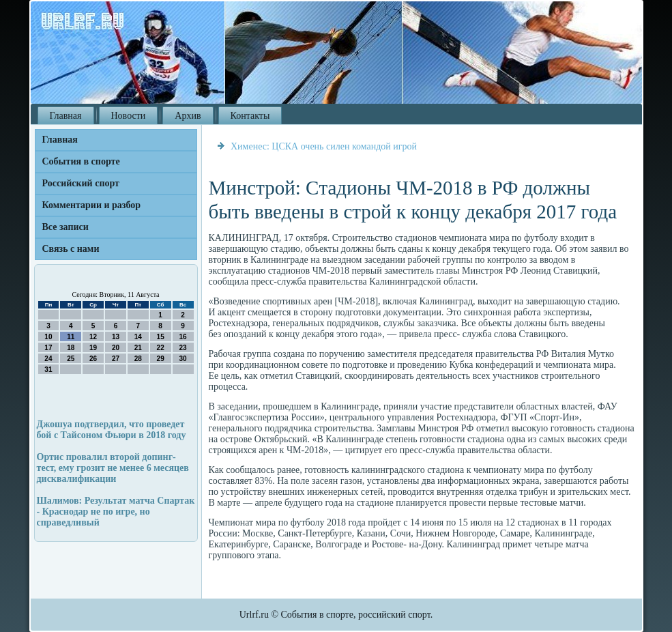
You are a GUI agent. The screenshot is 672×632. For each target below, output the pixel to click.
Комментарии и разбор (92, 205)
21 (138, 348)
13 (116, 337)
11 (71, 337)
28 (138, 359)
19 (93, 348)
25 (71, 359)
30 (182, 359)
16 (182, 337)
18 (71, 348)
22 (161, 348)
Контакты (250, 116)
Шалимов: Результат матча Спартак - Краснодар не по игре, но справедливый (116, 512)
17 (48, 348)
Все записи (65, 227)
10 (48, 337)
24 (48, 359)
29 (161, 359)
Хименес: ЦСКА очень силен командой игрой (324, 146)
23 (182, 348)
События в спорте (81, 161)
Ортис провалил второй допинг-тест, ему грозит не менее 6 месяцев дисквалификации (113, 468)
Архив (188, 116)
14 (138, 337)
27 (116, 359)
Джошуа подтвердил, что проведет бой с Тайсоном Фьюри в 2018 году (112, 430)
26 (93, 359)
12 (93, 337)
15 (161, 337)
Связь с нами (71, 249)
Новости (129, 116)
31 (48, 370)
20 (116, 348)
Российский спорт (81, 183)
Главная (66, 116)
